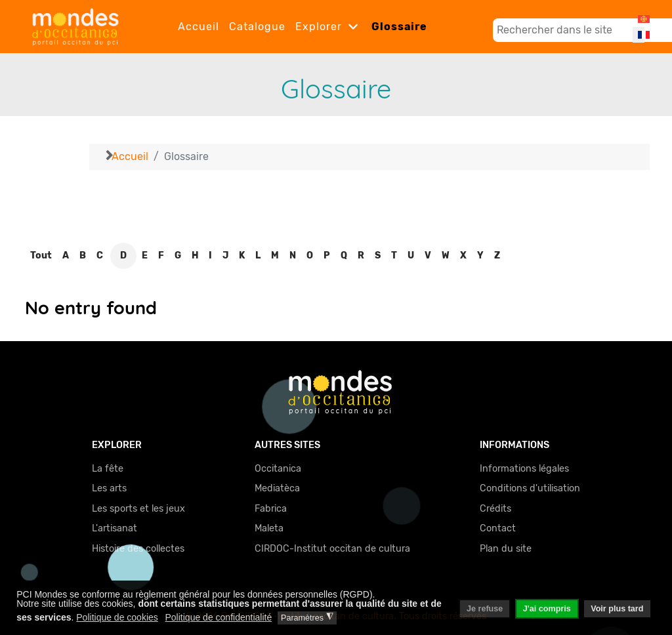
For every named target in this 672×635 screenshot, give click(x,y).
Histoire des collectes (138, 549)
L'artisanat (115, 528)
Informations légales (524, 469)
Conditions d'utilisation (530, 488)
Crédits (495, 509)
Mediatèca (277, 488)
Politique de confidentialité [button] (219, 617)
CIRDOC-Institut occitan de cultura (332, 549)
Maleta (269, 528)
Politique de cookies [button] (117, 617)
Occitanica (278, 469)
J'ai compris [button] (547, 609)
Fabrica (271, 509)
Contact (498, 528)
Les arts (109, 488)
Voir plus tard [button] (617, 609)
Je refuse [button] (485, 609)
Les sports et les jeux (138, 509)
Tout (41, 256)
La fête (108, 469)
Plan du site (506, 549)
